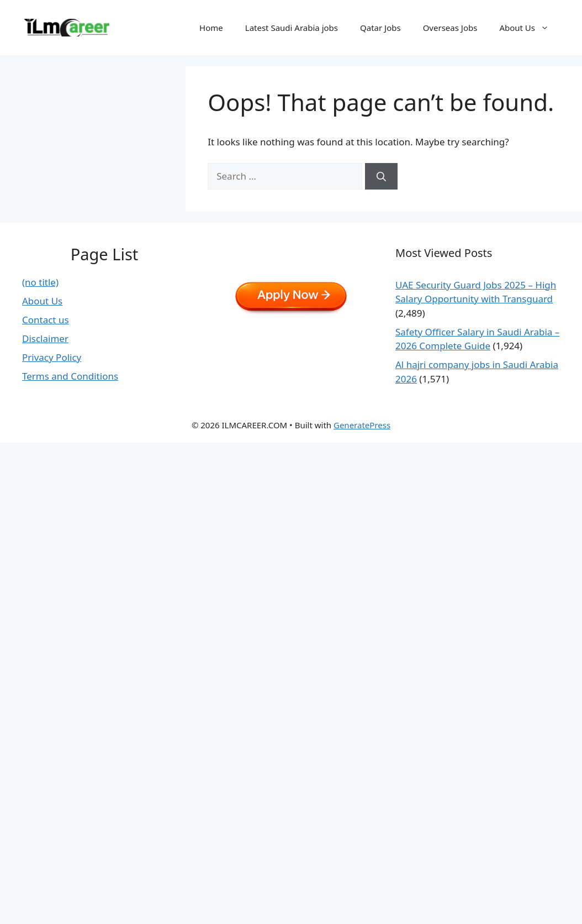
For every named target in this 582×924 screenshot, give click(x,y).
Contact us (46, 320)
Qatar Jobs (380, 28)
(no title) (40, 282)
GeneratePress (362, 425)
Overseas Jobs (450, 28)
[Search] (381, 176)
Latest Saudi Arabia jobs (292, 28)
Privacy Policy (52, 357)
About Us (530, 28)
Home (211, 28)
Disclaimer (45, 338)
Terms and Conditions (70, 376)
